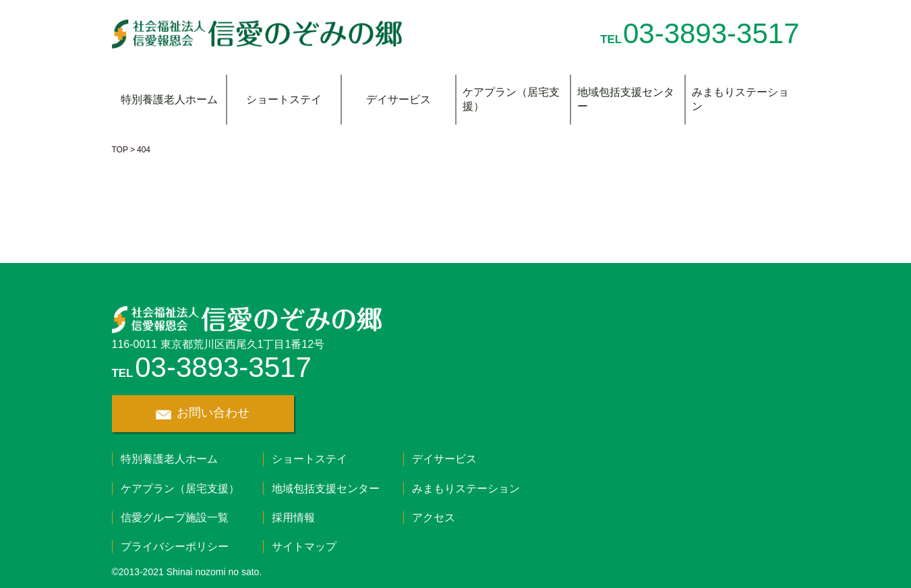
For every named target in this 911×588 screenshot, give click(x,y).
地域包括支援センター (626, 99)
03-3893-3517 (711, 33)
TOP (120, 150)
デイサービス (399, 99)
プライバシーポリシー (175, 547)
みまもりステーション (740, 99)
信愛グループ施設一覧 (175, 518)
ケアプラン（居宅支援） (511, 99)
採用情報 (293, 518)
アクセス (434, 518)
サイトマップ (304, 547)
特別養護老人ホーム (169, 99)
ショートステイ (284, 99)
